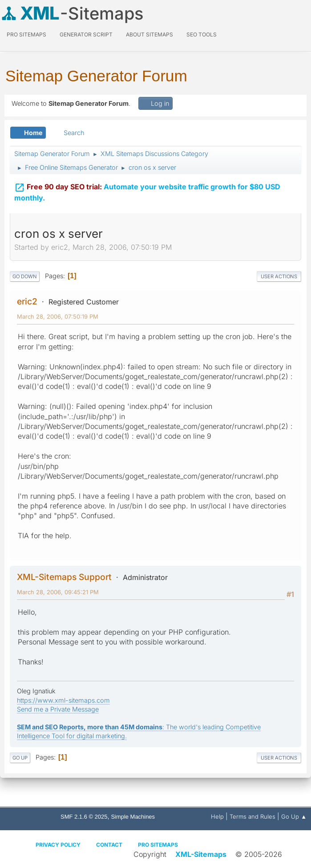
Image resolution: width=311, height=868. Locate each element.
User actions (279, 276)
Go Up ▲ (294, 816)
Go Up (20, 758)
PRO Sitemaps (26, 34)
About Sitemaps (149, 34)
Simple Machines (133, 817)
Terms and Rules (252, 816)
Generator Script (86, 34)
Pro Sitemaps (158, 845)
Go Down (25, 276)
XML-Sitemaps (201, 854)
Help (217, 816)
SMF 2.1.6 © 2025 (84, 817)
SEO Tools (202, 34)
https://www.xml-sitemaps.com (63, 700)
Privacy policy (58, 845)
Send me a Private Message (58, 709)
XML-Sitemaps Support (64, 577)
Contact (109, 845)
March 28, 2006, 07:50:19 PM (58, 316)
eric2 (27, 301)
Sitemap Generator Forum (96, 76)
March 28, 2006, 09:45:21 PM (58, 592)
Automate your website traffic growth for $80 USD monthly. (147, 190)
